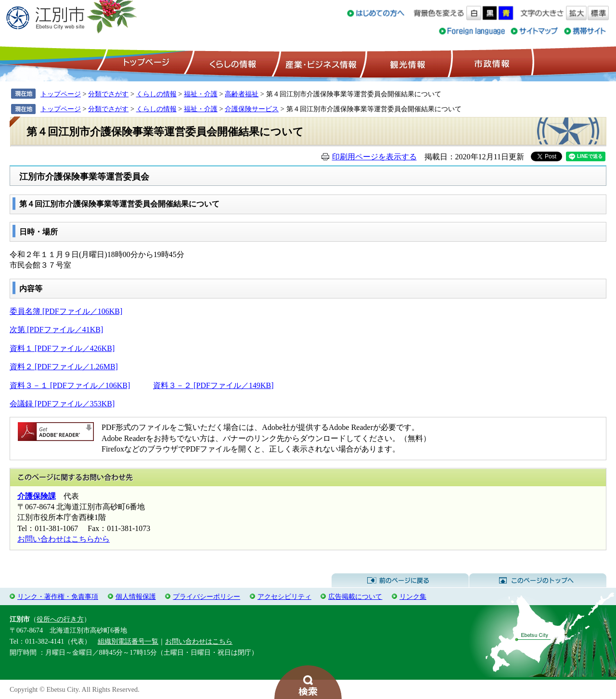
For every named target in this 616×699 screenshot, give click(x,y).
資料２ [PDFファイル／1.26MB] (64, 367)
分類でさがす (108, 94)
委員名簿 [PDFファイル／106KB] (66, 311)
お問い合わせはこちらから (64, 539)
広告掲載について (355, 596)
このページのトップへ (538, 581)
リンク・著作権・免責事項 (58, 596)
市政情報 (491, 63)
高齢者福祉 (242, 94)
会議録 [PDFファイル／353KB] (62, 404)
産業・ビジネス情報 (319, 63)
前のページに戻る (400, 581)
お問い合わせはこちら (199, 641)
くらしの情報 (232, 63)
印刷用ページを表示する (374, 157)
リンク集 (413, 596)
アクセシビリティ (284, 596)
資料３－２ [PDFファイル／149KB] (213, 385)
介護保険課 (37, 496)
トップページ (145, 63)
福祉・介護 (201, 94)
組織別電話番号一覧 (128, 641)
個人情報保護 (136, 596)
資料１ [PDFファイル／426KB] (62, 348)
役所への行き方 (60, 619)
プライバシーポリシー (206, 596)
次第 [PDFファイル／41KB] (56, 330)
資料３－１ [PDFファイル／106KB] (70, 385)
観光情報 (406, 63)
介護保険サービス (252, 109)
